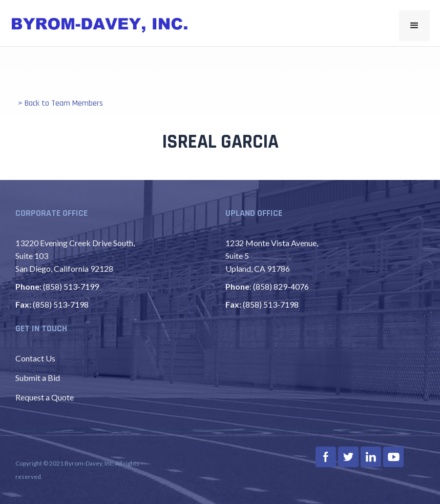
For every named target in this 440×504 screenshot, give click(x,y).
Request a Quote (45, 397)
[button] (414, 26)
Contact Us (35, 358)
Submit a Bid (38, 378)
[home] (100, 25)
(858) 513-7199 (71, 286)
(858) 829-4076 (281, 286)
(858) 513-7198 (61, 304)
